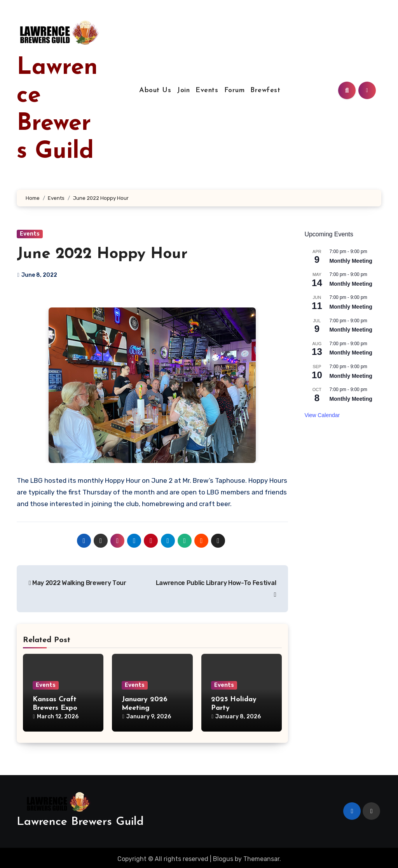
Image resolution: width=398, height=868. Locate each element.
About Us (155, 90)
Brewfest (265, 90)
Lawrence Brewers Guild (80, 820)
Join (183, 90)
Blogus (223, 857)
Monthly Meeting (351, 261)
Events (207, 90)
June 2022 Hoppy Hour (102, 254)
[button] (22, 385)
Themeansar (261, 857)
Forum (235, 90)
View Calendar (322, 415)
